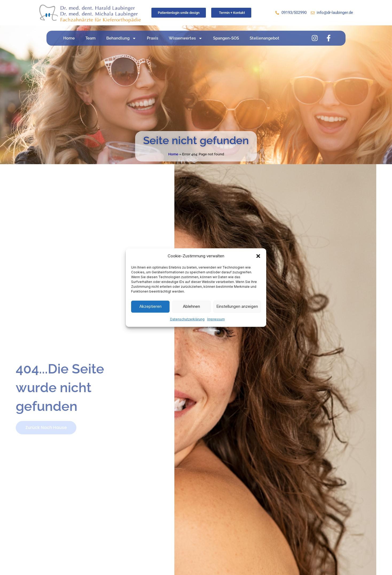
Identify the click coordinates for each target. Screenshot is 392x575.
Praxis (152, 38)
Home (69, 38)
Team (91, 38)
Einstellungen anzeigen (237, 307)
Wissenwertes (186, 38)
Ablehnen (191, 307)
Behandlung (121, 38)
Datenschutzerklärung (187, 319)
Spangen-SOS (226, 38)
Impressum (216, 319)
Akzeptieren (150, 307)
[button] (258, 256)
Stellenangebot (264, 38)
